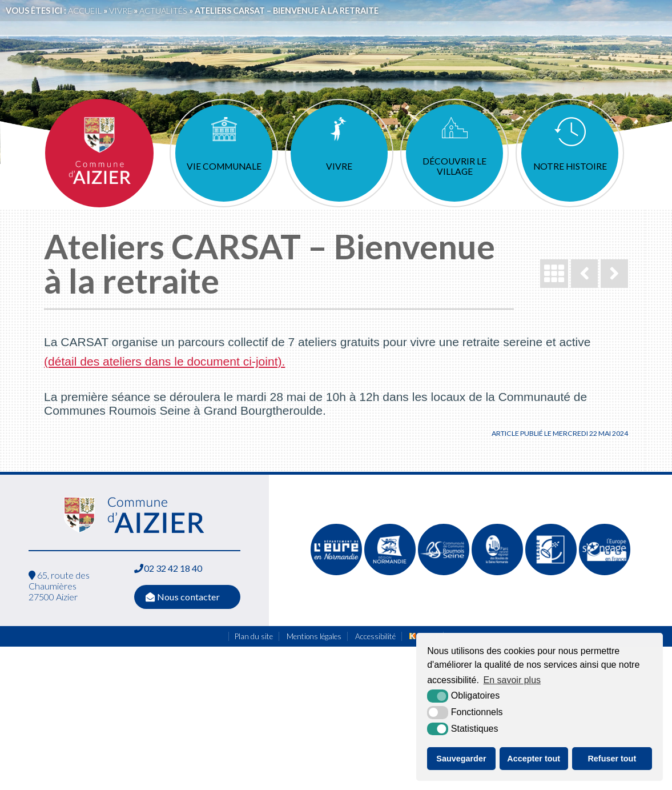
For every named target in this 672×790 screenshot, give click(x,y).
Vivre (339, 166)
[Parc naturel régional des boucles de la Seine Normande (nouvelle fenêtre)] (497, 572)
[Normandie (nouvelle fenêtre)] (390, 572)
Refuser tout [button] (612, 759)
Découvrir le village (455, 166)
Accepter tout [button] (534, 759)
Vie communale (224, 166)
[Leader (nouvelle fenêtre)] (551, 572)
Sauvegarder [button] (461, 759)
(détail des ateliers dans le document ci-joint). (164, 361)
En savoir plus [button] (512, 680)
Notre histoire (570, 166)
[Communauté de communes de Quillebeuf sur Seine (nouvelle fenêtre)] (444, 572)
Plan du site (254, 636)
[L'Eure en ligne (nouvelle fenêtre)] (336, 572)
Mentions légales (314, 636)
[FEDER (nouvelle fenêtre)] (605, 572)
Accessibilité (375, 636)
